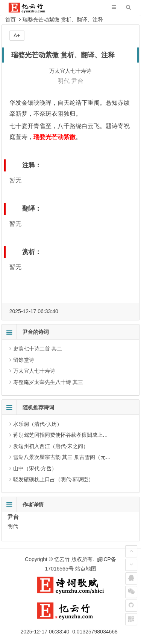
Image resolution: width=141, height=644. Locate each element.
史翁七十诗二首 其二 (38, 349)
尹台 (77, 81)
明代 (64, 81)
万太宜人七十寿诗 (34, 371)
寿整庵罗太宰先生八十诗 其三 (48, 382)
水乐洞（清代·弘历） (38, 424)
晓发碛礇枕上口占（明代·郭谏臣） (53, 479)
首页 (11, 20)
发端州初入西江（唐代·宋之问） (51, 446)
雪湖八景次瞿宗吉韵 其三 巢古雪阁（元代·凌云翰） (73, 457)
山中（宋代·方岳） (35, 468)
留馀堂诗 (24, 360)
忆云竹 (62, 559)
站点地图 (86, 569)
